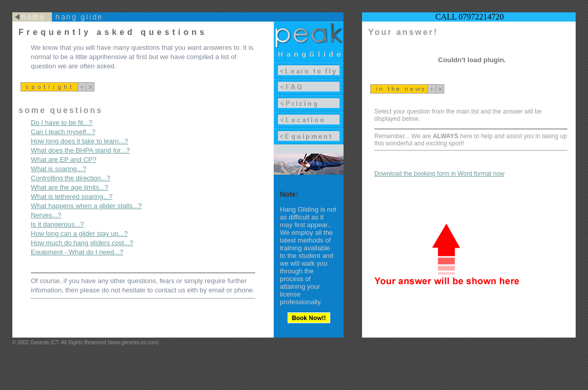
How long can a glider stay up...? (79, 234)
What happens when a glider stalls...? (86, 206)
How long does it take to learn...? (79, 141)
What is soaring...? (59, 169)
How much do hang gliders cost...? (82, 243)
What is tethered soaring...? (72, 197)
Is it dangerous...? (57, 224)
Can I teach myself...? (63, 132)
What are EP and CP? (64, 160)
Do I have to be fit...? (62, 123)
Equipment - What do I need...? (77, 252)
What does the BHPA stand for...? (80, 150)
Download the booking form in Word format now (439, 174)
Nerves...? (46, 215)
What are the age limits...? (70, 187)
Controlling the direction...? (71, 178)
